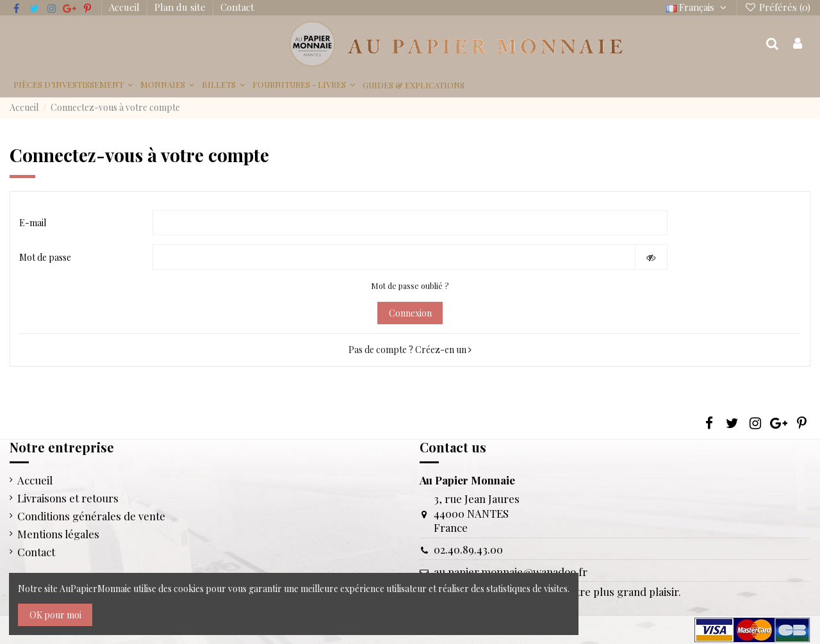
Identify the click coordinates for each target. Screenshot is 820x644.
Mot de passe (45, 257)
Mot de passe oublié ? (410, 286)
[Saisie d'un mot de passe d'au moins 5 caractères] (394, 257)
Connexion (410, 313)
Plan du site (181, 7)
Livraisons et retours (68, 498)
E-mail (33, 223)
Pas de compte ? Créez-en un (410, 350)
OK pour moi (55, 615)
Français (698, 7)
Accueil (126, 7)
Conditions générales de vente (91, 516)
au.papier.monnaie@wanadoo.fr (511, 572)
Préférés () (777, 7)
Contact (237, 7)
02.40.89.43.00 (468, 549)
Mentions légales (58, 534)
